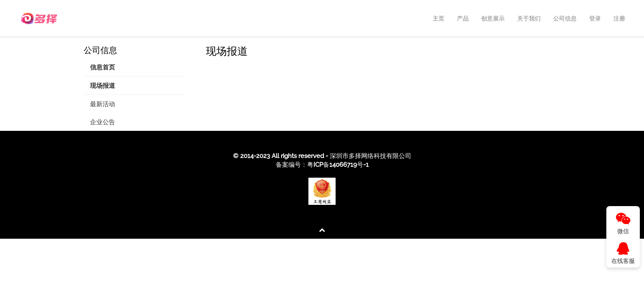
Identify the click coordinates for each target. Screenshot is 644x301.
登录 (595, 18)
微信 (623, 223)
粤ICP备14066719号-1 (338, 165)
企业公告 (103, 122)
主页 (439, 18)
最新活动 (103, 104)
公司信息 (565, 18)
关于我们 (529, 18)
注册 (619, 18)
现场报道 (103, 86)
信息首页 (103, 67)
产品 (463, 18)
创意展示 (493, 18)
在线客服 (623, 253)
